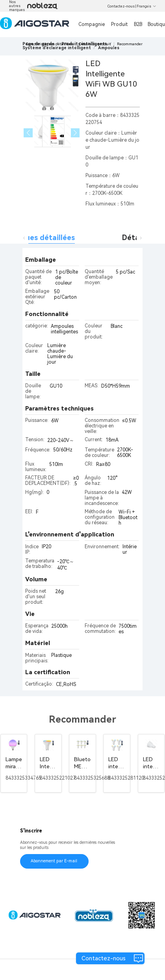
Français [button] (146, 6)
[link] (57, 48)
